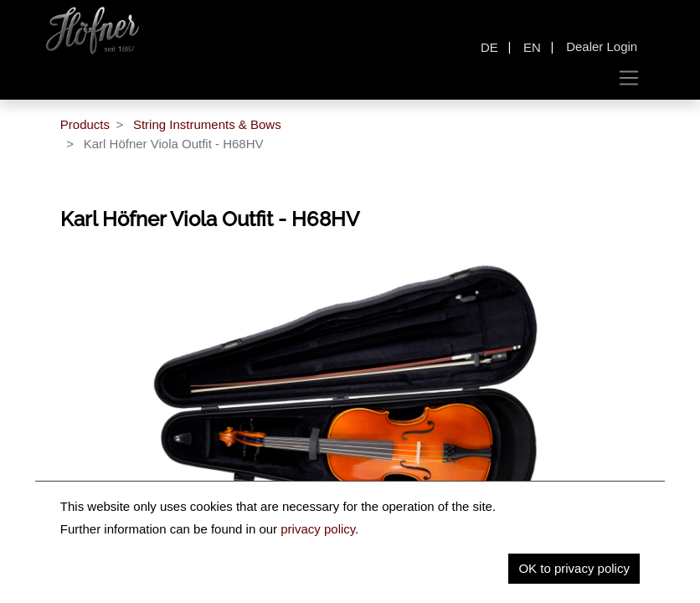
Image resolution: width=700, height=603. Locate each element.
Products (85, 124)
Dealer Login (602, 46)
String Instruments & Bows (207, 124)
